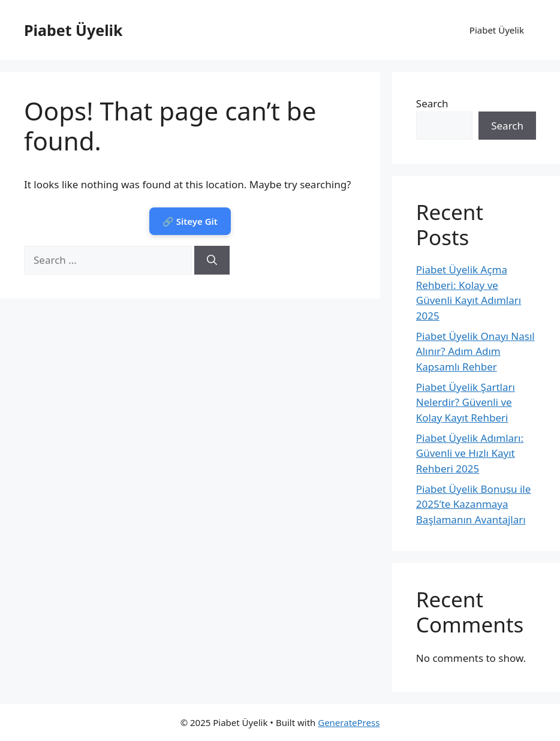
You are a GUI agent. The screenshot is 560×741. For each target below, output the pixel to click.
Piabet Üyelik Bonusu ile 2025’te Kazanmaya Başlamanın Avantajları (474, 504)
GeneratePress (349, 722)
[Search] (212, 260)
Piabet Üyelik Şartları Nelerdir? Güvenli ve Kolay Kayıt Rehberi (466, 402)
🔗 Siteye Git (190, 221)
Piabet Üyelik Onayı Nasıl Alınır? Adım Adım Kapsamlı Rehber (475, 351)
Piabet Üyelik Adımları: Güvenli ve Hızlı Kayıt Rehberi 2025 (470, 453)
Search (432, 103)
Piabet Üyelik (73, 30)
